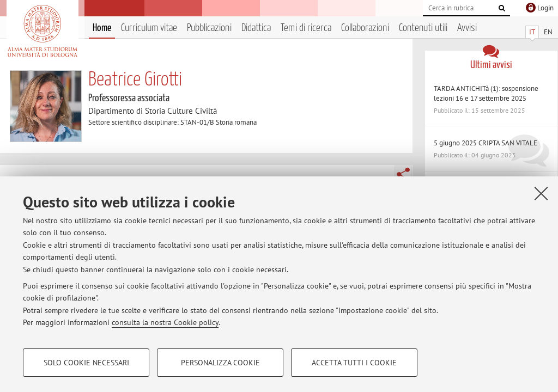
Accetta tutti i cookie (354, 363)
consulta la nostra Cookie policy (165, 322)
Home (102, 28)
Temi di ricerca (306, 28)
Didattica (256, 28)
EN (548, 32)
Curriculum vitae (149, 28)
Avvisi (467, 28)
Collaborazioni (365, 28)
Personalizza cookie (220, 363)
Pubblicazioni (209, 28)
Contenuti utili (423, 28)
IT (532, 32)
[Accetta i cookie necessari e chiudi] (541, 193)
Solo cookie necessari (86, 363)
